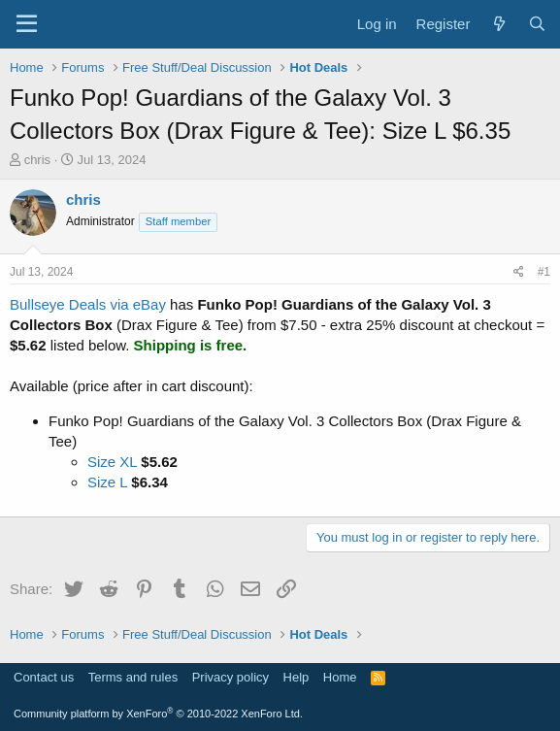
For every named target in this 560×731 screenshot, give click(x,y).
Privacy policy (231, 677)
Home (340, 677)
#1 (544, 272)
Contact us (44, 677)
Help (296, 677)
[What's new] (498, 24)
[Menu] (27, 24)
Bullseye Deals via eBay (88, 304)
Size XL (112, 462)
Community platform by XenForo (158, 714)
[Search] (537, 24)
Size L (107, 482)
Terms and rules (133, 677)
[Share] (519, 272)
